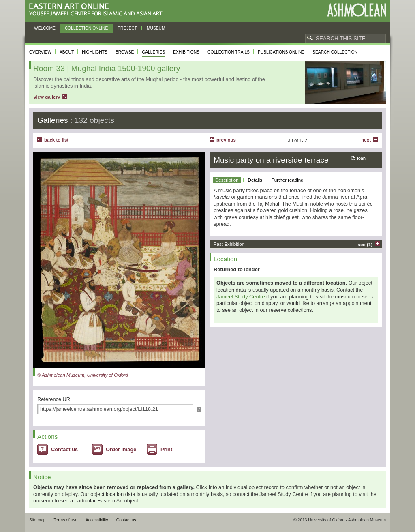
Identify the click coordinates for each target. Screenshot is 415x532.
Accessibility (97, 520)
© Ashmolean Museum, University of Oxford (83, 375)
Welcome (45, 28)
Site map (37, 520)
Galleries (153, 52)
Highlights (95, 52)
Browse (125, 52)
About (67, 52)
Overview (40, 52)
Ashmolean (356, 10)
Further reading (288, 180)
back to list (56, 140)
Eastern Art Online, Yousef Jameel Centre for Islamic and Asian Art (98, 10)
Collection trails (229, 52)
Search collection (335, 52)
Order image (121, 449)
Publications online (281, 52)
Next (366, 140)
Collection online (86, 28)
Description (227, 180)
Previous (226, 140)
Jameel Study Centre (241, 297)
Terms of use (65, 520)
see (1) (365, 245)
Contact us (64, 449)
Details (255, 180)
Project (127, 28)
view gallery (47, 97)
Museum (156, 28)
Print (166, 449)
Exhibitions (186, 52)
